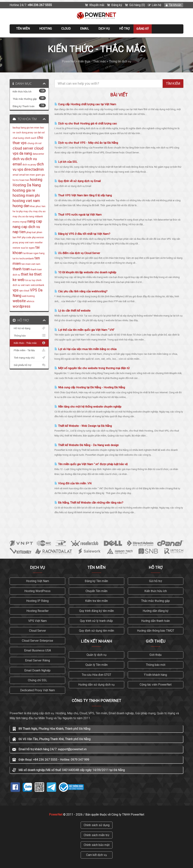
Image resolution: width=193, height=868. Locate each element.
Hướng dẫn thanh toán (155, 621)
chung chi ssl (34, 143)
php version (38, 237)
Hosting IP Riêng (37, 601)
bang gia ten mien (30, 128)
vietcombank (37, 285)
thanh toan (21, 269)
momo (16, 222)
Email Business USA (38, 650)
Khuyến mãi (97, 5)
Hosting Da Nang (27, 185)
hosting (36, 180)
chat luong (18, 138)
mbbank (39, 217)
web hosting (28, 296)
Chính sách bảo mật (97, 845)
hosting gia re (24, 190)
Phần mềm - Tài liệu (29, 350)
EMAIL (85, 29)
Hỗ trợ (124, 29)
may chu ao (39, 211)
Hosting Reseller (38, 611)
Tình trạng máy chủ (29, 358)
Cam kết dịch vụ (96, 855)
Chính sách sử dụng (97, 825)
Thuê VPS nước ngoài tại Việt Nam (78, 215)
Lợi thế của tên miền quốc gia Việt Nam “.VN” (84, 330)
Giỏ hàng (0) (137, 5)
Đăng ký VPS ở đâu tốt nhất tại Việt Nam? (82, 234)
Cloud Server (38, 631)
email (16, 175)
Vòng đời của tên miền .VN (73, 483)
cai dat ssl (39, 133)
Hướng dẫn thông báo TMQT (156, 631)
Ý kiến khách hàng (155, 675)
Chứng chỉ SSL (38, 680)
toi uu (28, 280)
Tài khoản (175, 5)
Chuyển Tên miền (96, 591)
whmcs (30, 301)
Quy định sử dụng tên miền (96, 631)
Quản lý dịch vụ (96, 655)
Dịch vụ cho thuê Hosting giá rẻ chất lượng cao (86, 124)
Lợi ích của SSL (66, 162)
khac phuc (36, 206)
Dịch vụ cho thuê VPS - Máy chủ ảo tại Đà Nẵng (86, 143)
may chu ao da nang (23, 217)
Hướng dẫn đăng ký (156, 611)
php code (27, 237)
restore (16, 248)
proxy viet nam (26, 243)
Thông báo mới (156, 665)
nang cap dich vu (26, 227)
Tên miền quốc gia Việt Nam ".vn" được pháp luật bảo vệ (91, 464)
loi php (19, 211)
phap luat (31, 232)
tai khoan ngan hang (34, 253)
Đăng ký (117, 5)
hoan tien (24, 180)
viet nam (25, 285)
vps (16, 290)
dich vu (18, 159)
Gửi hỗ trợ (155, 581)
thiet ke (27, 274)
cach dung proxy (24, 133)
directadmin (34, 169)
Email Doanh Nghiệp (37, 670)
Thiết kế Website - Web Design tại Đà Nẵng (83, 426)
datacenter (38, 154)
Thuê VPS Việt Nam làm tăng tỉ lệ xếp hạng (83, 195)
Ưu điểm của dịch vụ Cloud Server (77, 253)
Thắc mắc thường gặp (155, 601)
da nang (26, 153)
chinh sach (30, 138)
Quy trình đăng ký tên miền (96, 611)
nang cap (35, 221)
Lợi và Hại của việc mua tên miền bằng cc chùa (85, 349)
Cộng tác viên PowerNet (156, 685)
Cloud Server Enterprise (38, 641)
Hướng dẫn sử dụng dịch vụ (96, 685)
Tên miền (23, 29)
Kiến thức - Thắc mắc (29, 343)
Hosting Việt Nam (38, 581)
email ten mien (27, 175)
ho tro (16, 180)
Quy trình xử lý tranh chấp (96, 621)
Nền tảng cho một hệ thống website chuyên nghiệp (88, 407)
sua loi (24, 248)
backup (16, 128)
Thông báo (29, 336)
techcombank (27, 259)
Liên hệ (156, 5)
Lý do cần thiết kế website (72, 311)
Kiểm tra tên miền (96, 601)
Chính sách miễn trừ (96, 835)
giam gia (40, 175)
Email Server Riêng (38, 660)
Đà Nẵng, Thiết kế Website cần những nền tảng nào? (89, 503)
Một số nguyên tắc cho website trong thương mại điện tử (92, 368)
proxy (15, 243)
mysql (23, 222)
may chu (28, 211)
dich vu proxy (29, 165)
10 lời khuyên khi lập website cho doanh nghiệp (85, 272)
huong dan (21, 206)
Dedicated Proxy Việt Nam (38, 690)
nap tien (19, 232)
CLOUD (66, 29)
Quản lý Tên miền (96, 665)
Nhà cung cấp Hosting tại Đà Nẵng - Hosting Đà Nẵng (90, 387)
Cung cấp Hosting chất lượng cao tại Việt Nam (85, 104)
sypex (32, 248)
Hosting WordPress (37, 591)
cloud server (23, 148)
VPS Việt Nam (38, 621)
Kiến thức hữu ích (156, 591)
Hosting (46, 29)
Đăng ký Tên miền (96, 581)
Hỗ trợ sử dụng (29, 328)
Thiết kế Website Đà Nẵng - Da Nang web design (87, 445)
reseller (39, 243)
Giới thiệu (155, 655)
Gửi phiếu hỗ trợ (29, 365)
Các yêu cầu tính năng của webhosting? (81, 291)
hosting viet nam (26, 201)
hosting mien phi (26, 195)
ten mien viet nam (31, 264)
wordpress (21, 306)
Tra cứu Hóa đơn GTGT (96, 675)
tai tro (16, 259)
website (19, 301)
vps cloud (24, 291)
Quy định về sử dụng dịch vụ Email (78, 181)
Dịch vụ (104, 29)
